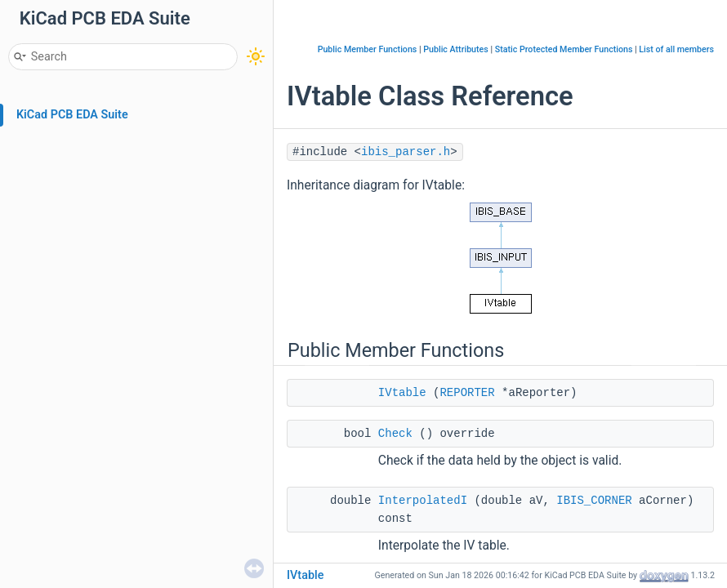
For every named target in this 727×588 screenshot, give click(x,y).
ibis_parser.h (406, 152)
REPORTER (467, 393)
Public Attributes (456, 49)
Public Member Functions (368, 49)
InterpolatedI (423, 501)
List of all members (676, 49)
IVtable (402, 393)
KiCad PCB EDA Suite (72, 115)
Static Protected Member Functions (564, 49)
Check (395, 434)
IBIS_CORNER (594, 501)
